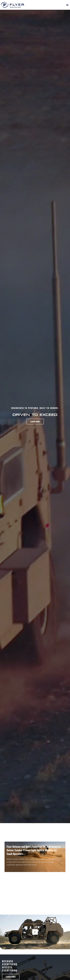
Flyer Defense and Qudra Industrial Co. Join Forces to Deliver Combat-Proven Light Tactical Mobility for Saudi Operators (34, 850)
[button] (67, 5)
